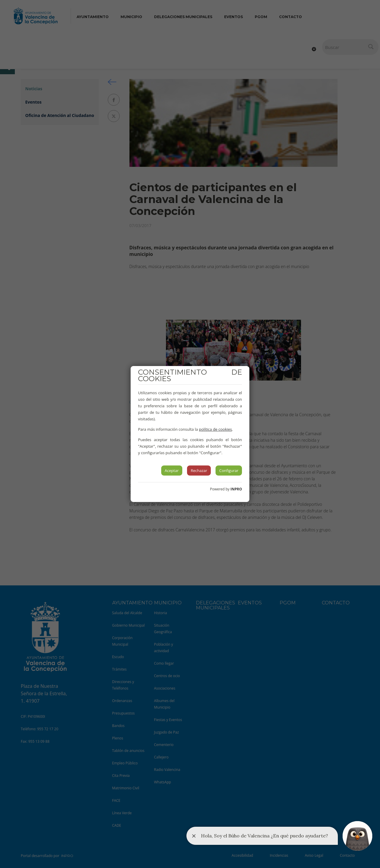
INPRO (236, 489)
